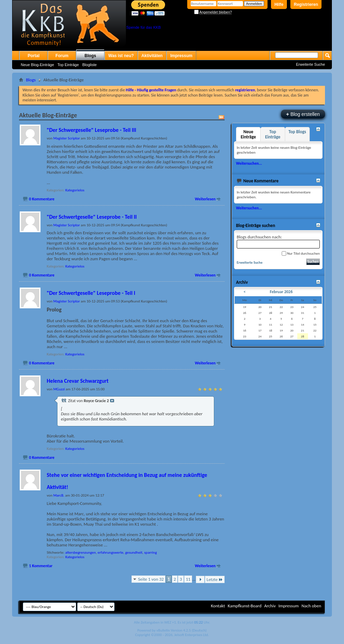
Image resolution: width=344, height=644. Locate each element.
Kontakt (218, 606)
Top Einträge (68, 65)
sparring (151, 552)
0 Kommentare (42, 199)
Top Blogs (297, 132)
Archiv (270, 606)
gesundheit (134, 552)
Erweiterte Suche (310, 64)
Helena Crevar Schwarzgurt (78, 381)
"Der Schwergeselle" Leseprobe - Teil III (92, 130)
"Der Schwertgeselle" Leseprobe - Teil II (92, 217)
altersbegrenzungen (80, 552)
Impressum (181, 56)
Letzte (215, 579)
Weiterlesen (205, 199)
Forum (62, 56)
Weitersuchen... (249, 163)
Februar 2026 (281, 292)
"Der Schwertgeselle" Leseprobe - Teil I (91, 293)
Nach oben (311, 606)
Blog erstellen (303, 114)
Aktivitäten (152, 56)
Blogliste (90, 65)
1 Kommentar (41, 566)
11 (188, 579)
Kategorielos (75, 190)
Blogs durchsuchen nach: (278, 241)
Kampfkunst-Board (245, 606)
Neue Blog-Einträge (37, 65)
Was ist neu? (121, 56)
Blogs (90, 56)
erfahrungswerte (110, 552)
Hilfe (279, 4)
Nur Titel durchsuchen (301, 253)
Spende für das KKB (144, 27)
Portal (34, 56)
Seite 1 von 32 (151, 579)
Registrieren (306, 4)
